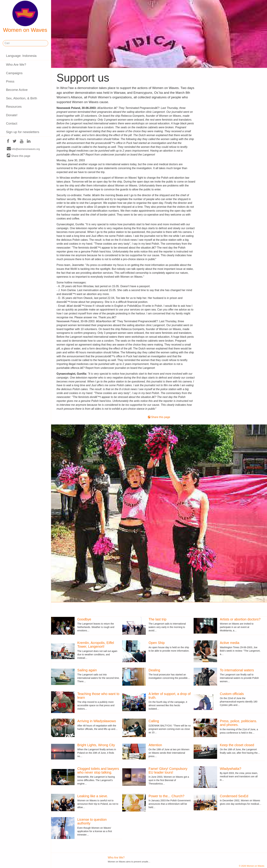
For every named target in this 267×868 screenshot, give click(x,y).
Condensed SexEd (234, 796)
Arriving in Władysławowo (97, 721)
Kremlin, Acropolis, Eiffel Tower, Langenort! (96, 645)
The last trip (158, 619)
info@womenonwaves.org (23, 149)
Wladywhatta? (231, 769)
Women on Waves (25, 17)
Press (10, 81)
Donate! (12, 115)
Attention (155, 745)
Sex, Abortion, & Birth (21, 98)
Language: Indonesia (21, 56)
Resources (14, 107)
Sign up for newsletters (23, 132)
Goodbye (84, 619)
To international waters (237, 670)
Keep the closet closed (237, 745)
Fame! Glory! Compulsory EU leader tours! (168, 771)
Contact (12, 123)
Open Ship (157, 643)
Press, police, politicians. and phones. (238, 723)
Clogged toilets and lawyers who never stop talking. (98, 771)
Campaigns (14, 73)
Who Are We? (16, 65)
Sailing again (87, 670)
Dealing (154, 670)
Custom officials (232, 694)
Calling (154, 721)
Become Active (17, 90)
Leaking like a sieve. (93, 796)
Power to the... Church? (167, 796)
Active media (230, 643)
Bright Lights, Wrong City (96, 745)
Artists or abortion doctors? (240, 619)
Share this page (19, 156)
